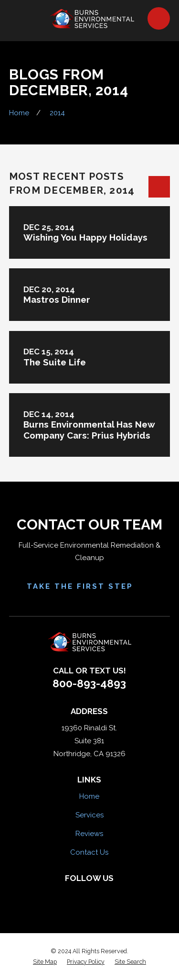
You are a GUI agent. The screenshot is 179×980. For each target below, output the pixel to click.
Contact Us (89, 852)
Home (89, 796)
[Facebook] (60, 894)
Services (89, 815)
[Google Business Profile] (119, 894)
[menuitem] (45, 962)
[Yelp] (79, 894)
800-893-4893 (89, 683)
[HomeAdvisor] (100, 894)
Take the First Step (90, 586)
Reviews (89, 834)
